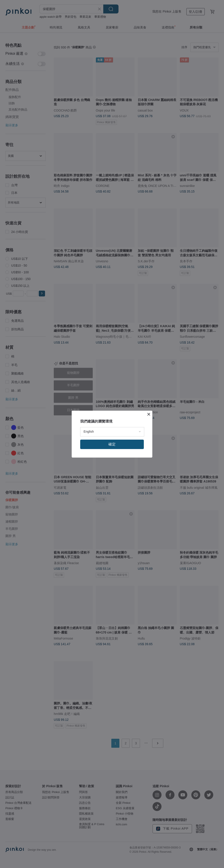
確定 (112, 444)
